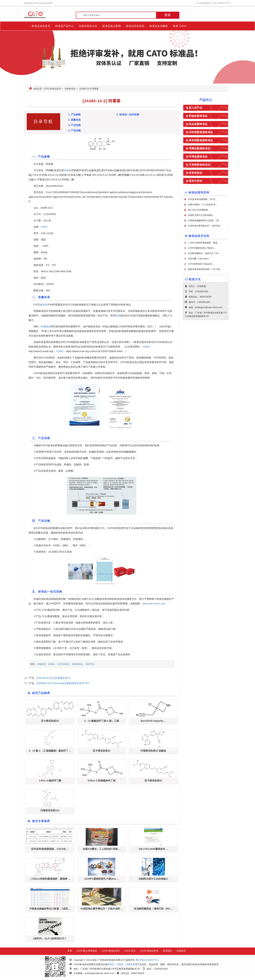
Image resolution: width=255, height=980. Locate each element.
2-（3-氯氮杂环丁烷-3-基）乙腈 (102, 721)
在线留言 (181, 951)
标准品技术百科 (199, 236)
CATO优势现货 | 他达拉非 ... (201, 264)
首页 (70, 951)
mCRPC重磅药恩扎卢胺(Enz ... (102, 879)
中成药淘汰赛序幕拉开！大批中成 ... (205, 226)
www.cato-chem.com (154, 604)
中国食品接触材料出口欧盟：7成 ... (205, 220)
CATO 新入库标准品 (87, 951)
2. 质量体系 (75, 120)
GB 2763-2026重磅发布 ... (153, 849)
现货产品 (90, 664)
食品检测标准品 (198, 124)
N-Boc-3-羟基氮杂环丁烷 (102, 781)
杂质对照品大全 (88, 26)
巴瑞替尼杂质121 (50, 810)
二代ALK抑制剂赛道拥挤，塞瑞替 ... (50, 879)
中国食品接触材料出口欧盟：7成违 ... (50, 909)
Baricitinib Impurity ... (153, 721)
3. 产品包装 (75, 125)
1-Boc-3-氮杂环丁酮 (50, 781)
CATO (44, 227)
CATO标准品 (63, 664)
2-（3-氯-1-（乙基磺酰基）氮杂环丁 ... (50, 751)
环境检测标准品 (198, 157)
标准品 (44, 305)
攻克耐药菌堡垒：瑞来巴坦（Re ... (204, 253)
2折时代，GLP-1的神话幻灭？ (50, 938)
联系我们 (168, 951)
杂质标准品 (70, 89)
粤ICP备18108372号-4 (147, 960)
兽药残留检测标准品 (201, 140)
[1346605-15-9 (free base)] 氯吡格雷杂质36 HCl (63, 683)
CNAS (60, 351)
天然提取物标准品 (200, 165)
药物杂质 (46, 326)
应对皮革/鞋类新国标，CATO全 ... (50, 849)
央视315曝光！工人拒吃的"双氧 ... (102, 849)
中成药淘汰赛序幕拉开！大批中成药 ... (102, 909)
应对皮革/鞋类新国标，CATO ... (203, 199)
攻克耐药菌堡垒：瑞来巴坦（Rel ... (153, 909)
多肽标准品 (196, 173)
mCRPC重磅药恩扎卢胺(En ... (202, 248)
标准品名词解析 (159, 26)
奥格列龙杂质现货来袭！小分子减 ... (205, 269)
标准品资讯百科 (199, 192)
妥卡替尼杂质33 (102, 751)
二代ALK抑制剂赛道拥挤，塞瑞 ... (204, 243)
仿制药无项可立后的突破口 (153, 879)
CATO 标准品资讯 (149, 951)
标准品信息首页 (41, 26)
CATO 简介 (130, 951)
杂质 (66, 170)
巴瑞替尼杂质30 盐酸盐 (153, 751)
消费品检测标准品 (200, 148)
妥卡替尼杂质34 (50, 721)
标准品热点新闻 (112, 26)
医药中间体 (196, 181)
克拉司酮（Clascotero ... (199, 259)
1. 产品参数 (75, 114)
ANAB (146, 347)
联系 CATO (180, 26)
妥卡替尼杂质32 (153, 781)
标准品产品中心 (65, 26)
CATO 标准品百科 (111, 951)
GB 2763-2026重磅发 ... (199, 210)
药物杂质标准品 (198, 116)
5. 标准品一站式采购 (128, 114)
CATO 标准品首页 (52, 89)
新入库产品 (196, 108)
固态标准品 (78, 664)
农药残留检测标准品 (201, 132)
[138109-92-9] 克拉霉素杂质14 (53, 678)
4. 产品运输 (75, 130)
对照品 (120, 964)
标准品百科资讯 (135, 26)
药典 (118, 316)
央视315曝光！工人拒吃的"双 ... (203, 205)
